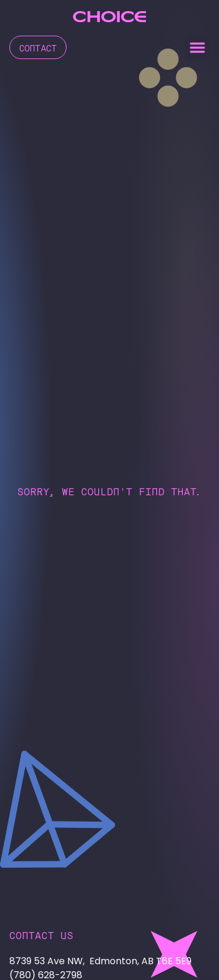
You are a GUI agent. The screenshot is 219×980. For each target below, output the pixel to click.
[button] (197, 47)
